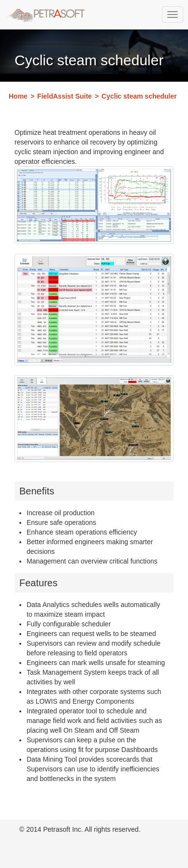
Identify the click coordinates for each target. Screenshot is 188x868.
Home (18, 96)
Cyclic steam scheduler (139, 96)
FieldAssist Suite (65, 96)
